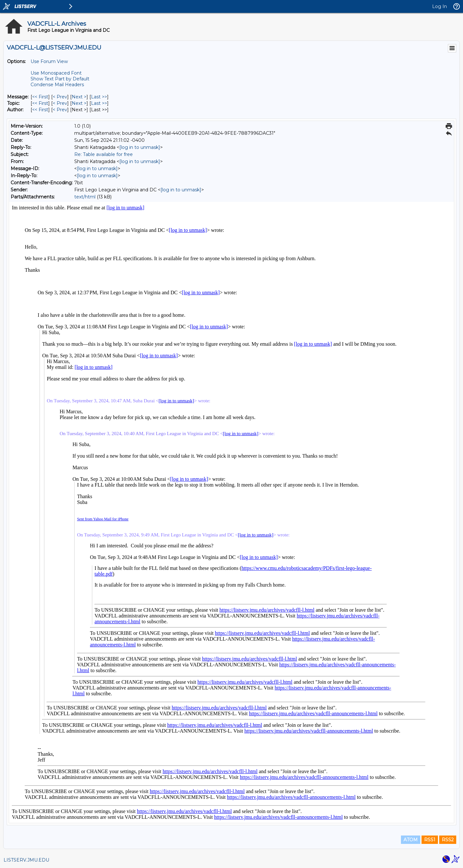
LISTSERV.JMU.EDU (26, 860)
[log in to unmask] (140, 147)
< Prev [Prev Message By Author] (60, 110)
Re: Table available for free (104, 154)
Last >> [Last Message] (99, 97)
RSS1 (430, 840)
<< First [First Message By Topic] (40, 103)
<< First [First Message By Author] (40, 110)
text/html (85, 197)
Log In (440, 6)
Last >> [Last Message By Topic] (99, 103)
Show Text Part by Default (60, 79)
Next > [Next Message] (79, 97)
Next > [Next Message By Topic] (79, 103)
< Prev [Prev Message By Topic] (60, 103)
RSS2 (448, 840)
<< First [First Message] (40, 97)
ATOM (411, 840)
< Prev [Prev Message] (60, 97)
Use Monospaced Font (56, 73)
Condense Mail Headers (57, 85)
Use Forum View (49, 61)
